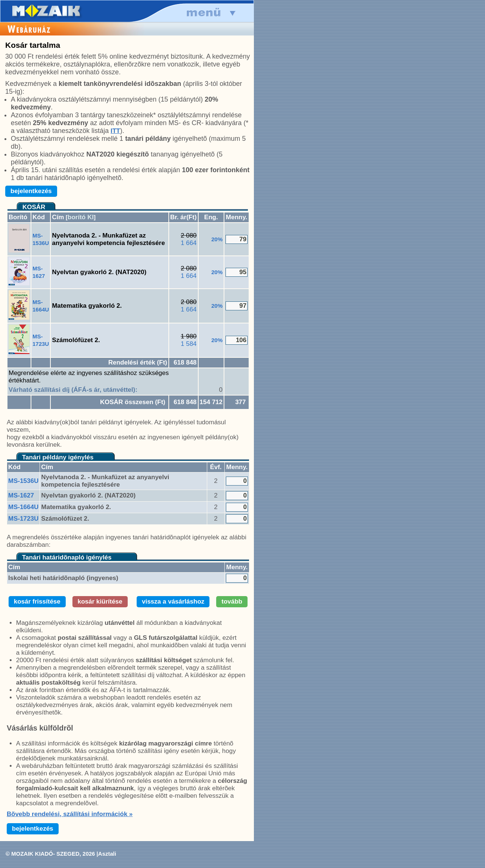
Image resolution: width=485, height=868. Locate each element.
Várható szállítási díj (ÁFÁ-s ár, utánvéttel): (73, 390)
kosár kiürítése (100, 602)
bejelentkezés (31, 191)
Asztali (107, 854)
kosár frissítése (37, 602)
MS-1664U (23, 507)
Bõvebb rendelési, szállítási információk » (70, 814)
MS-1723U (23, 519)
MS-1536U (23, 481)
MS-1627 (21, 495)
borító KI (81, 217)
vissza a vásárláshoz (173, 602)
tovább (232, 602)
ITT (115, 131)
